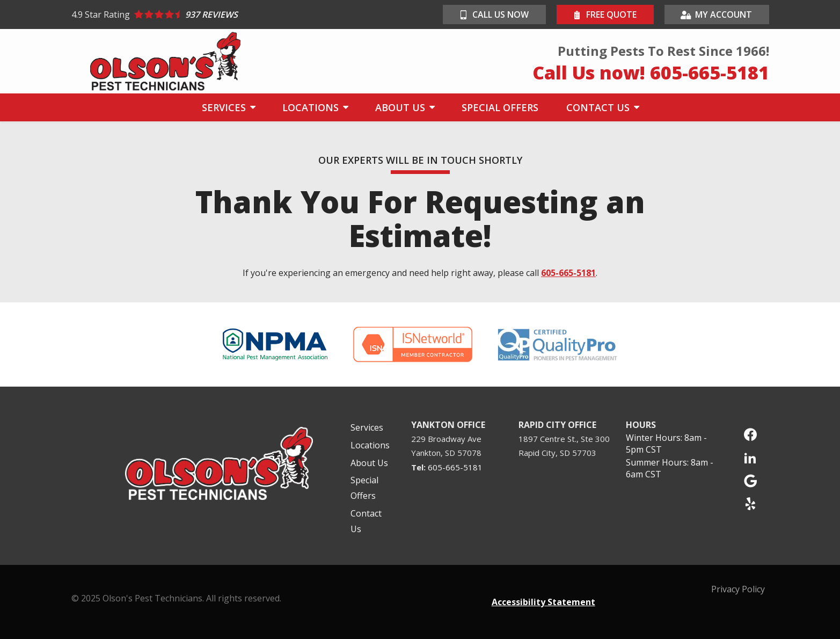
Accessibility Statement (543, 602)
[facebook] (750, 433)
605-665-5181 (568, 273)
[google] (750, 479)
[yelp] (750, 502)
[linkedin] (750, 456)
